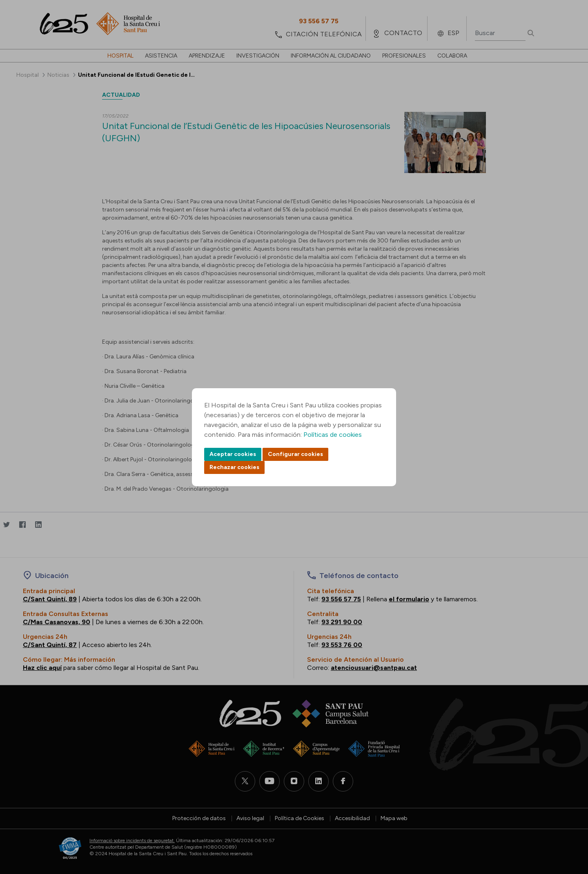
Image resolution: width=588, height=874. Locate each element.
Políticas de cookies (333, 435)
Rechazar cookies (234, 467)
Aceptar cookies (233, 454)
